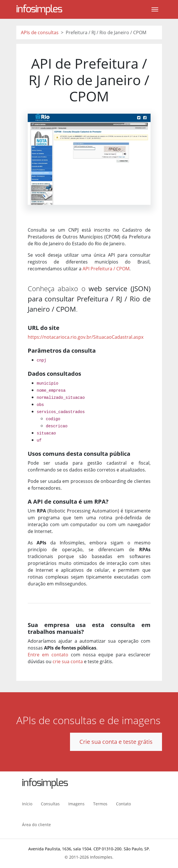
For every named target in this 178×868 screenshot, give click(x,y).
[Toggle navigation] (155, 9)
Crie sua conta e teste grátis (116, 742)
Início (27, 804)
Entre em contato (48, 655)
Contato (123, 804)
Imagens (76, 804)
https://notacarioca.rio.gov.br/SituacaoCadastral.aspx (86, 337)
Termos (100, 804)
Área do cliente (36, 825)
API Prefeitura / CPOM (106, 269)
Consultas (50, 804)
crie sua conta (68, 661)
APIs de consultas (40, 32)
